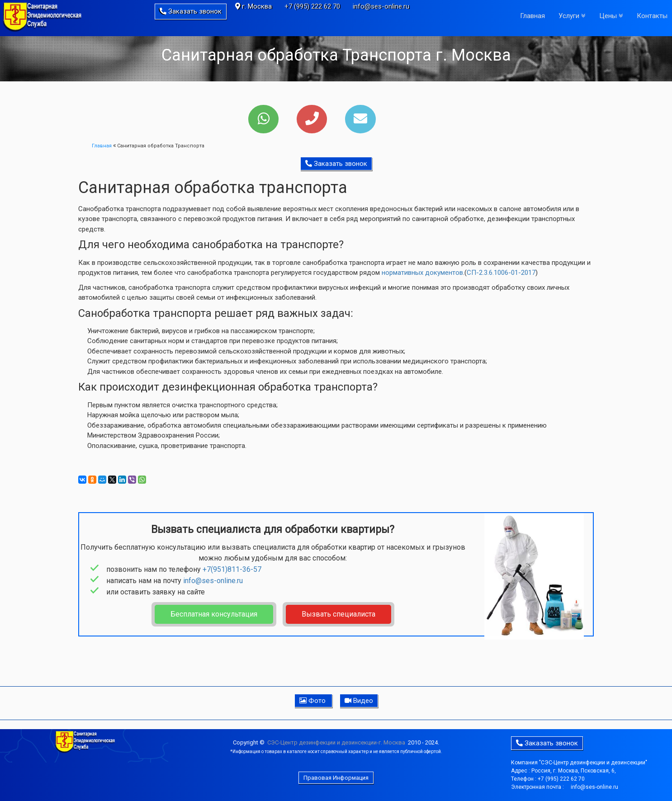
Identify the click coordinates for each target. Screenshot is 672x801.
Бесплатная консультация (214, 614)
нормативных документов (422, 273)
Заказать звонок (191, 11)
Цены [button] (611, 16)
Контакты (652, 16)
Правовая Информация (336, 778)
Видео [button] (359, 701)
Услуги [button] (572, 16)
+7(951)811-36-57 (232, 569)
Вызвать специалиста (338, 614)
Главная (532, 16)
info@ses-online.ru (381, 6)
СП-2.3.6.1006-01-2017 (501, 273)
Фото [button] (313, 701)
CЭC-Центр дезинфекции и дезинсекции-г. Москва (336, 742)
